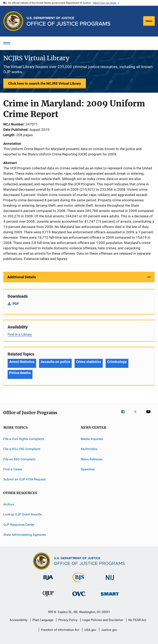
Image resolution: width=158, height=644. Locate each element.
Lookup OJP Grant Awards (22, 514)
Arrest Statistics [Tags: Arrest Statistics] (22, 362)
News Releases (92, 459)
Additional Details (22, 277)
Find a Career (13, 469)
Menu (149, 21)
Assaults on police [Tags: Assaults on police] (55, 362)
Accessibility (18, 620)
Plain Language (43, 620)
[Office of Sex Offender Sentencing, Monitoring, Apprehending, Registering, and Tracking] (110, 596)
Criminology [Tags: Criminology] (117, 362)
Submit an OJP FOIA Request (24, 479)
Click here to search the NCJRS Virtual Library (45, 83)
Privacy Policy (68, 620)
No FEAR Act (137, 620)
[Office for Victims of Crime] (79, 597)
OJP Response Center (19, 524)
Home (7, 43)
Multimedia (89, 449)
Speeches (88, 469)
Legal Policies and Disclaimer (103, 620)
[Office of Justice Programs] (13, 21)
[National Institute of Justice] (110, 581)
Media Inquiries (92, 439)
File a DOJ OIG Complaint (22, 449)
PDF (16, 304)
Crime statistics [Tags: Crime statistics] (89, 362)
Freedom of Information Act (60, 630)
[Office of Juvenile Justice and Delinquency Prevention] (48, 597)
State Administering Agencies (25, 535)
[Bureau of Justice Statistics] (79, 583)
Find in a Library (20, 334)
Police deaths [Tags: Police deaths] (20, 373)
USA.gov (90, 630)
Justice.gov (109, 630)
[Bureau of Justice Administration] (48, 581)
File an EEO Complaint (19, 459)
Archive (9, 504)
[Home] (69, 21)
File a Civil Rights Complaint (24, 439)
